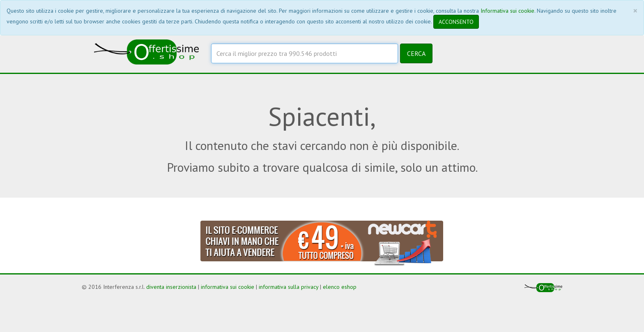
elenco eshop (340, 287)
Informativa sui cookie (507, 11)
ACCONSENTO (456, 22)
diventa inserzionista (171, 287)
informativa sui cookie (228, 287)
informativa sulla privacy (289, 287)
